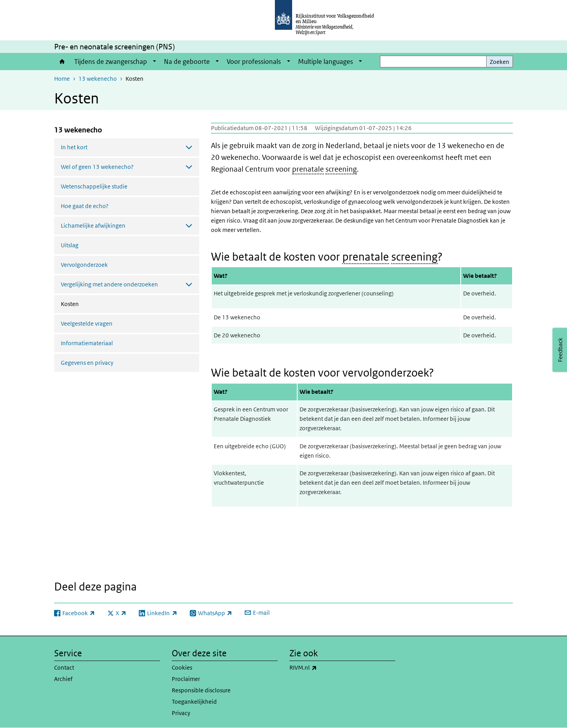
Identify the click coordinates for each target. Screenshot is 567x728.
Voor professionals (254, 62)
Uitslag (70, 245)
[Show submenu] (154, 62)
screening (341, 169)
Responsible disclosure (201, 690)
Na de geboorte (187, 62)
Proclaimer (186, 679)
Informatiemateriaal (87, 343)
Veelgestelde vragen (87, 323)
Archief (63, 679)
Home (62, 62)
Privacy (181, 713)
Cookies (182, 667)
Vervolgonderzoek (84, 265)
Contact (64, 667)
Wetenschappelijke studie (94, 186)
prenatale (308, 169)
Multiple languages (325, 62)
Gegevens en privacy (87, 363)
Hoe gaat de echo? (85, 206)
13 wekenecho (98, 79)
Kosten (91, 303)
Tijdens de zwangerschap (111, 62)
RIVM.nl (320, 668)
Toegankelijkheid (194, 702)
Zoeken (500, 62)
